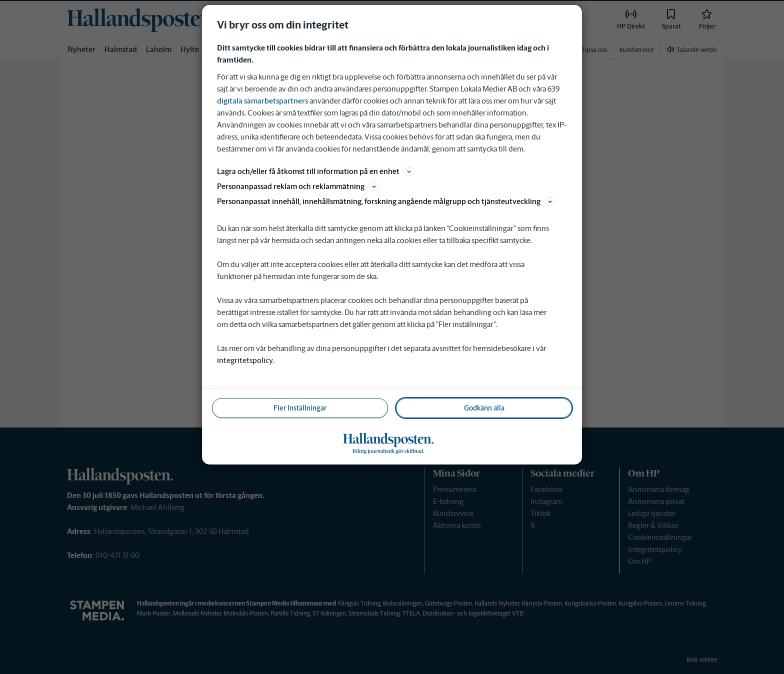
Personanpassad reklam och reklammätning (298, 186)
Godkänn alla (484, 408)
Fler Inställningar (300, 408)
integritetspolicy (245, 360)
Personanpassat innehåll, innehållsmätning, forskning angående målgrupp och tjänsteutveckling (386, 201)
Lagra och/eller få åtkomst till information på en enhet (315, 171)
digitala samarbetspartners (262, 101)
